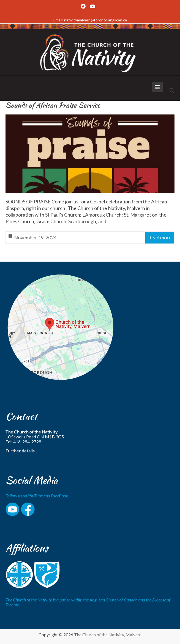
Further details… (22, 451)
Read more (160, 237)
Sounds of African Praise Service (53, 105)
